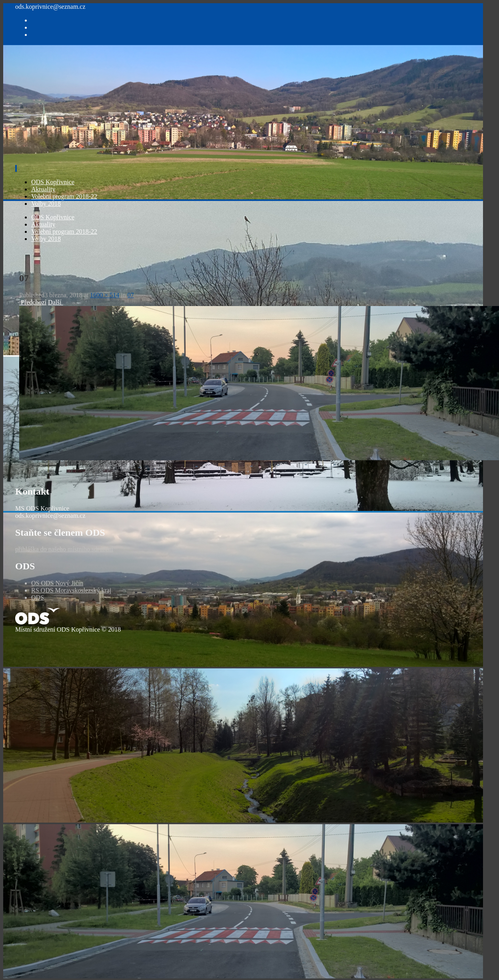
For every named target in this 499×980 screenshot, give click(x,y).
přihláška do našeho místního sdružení (64, 549)
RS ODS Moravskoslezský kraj (71, 590)
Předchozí (33, 302)
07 (131, 295)
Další (56, 302)
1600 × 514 (105, 295)
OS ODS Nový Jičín (57, 583)
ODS (38, 597)
